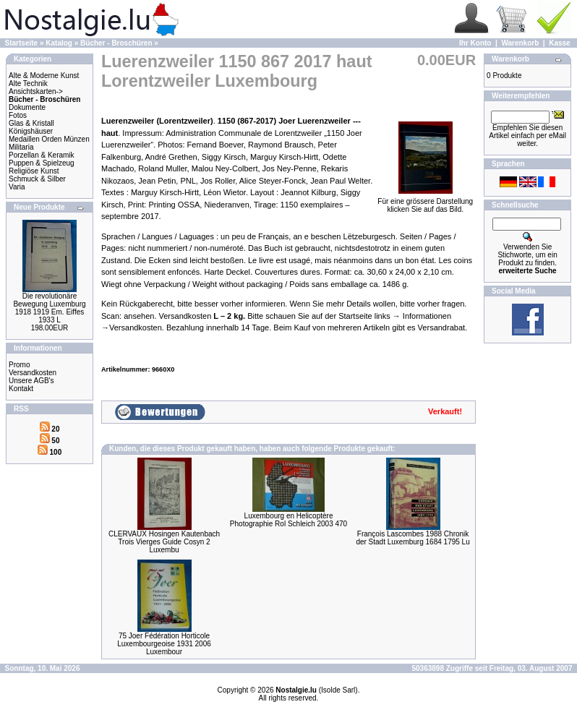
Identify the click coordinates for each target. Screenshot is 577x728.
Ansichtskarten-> (36, 91)
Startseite (22, 43)
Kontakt (21, 389)
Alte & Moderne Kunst (44, 76)
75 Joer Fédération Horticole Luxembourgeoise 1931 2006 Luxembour (164, 644)
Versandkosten (33, 373)
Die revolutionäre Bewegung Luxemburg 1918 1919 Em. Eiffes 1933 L (49, 308)
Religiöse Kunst (34, 171)
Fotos (18, 115)
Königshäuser (31, 131)
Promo (19, 365)
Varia (17, 187)
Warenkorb (520, 43)
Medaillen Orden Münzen (49, 139)
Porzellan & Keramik (42, 155)
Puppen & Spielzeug (42, 163)
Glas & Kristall (31, 123)
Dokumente (27, 107)
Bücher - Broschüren (116, 43)
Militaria (21, 147)
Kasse (559, 43)
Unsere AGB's (31, 381)
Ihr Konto (475, 43)
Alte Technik (28, 83)
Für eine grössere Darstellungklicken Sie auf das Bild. (425, 202)
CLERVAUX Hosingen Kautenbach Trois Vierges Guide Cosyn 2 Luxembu (164, 542)
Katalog (59, 43)
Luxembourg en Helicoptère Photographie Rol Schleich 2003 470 (288, 520)
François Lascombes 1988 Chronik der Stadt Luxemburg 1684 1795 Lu (413, 538)
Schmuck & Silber (37, 179)
